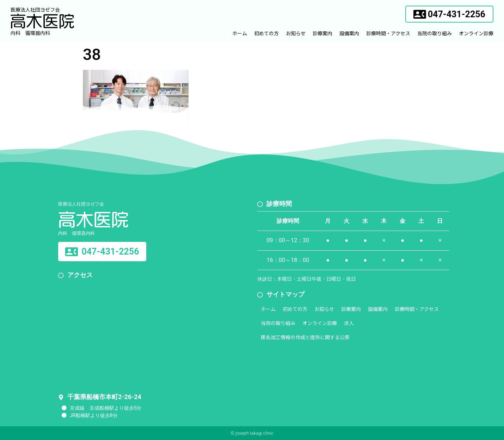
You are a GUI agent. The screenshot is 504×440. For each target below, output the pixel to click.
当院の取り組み (435, 33)
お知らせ (296, 33)
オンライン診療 (476, 33)
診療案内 (322, 33)
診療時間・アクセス (388, 33)
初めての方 (266, 33)
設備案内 (349, 33)
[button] (449, 14)
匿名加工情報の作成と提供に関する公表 (305, 337)
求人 (349, 323)
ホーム (240, 33)
